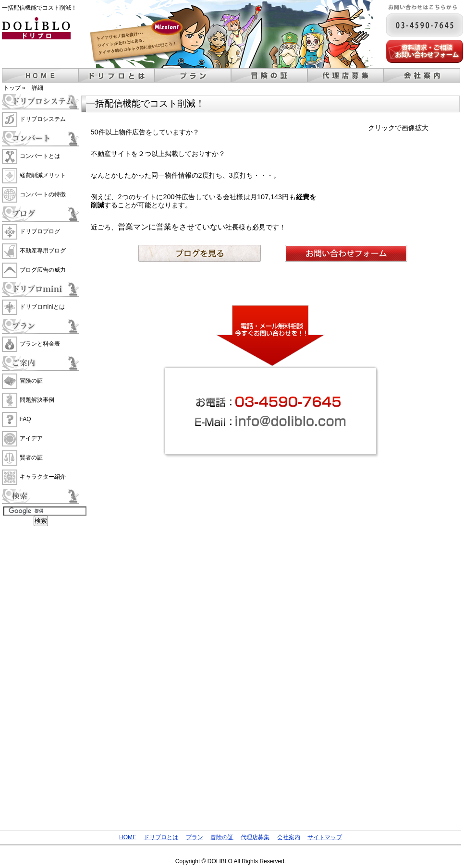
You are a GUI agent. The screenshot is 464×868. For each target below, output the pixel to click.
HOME (128, 837)
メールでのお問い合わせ (425, 51)
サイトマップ (325, 837)
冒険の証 (269, 75)
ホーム (40, 75)
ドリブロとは (116, 75)
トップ (12, 88)
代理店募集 (346, 75)
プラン (193, 75)
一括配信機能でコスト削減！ (39, 8)
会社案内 (422, 75)
